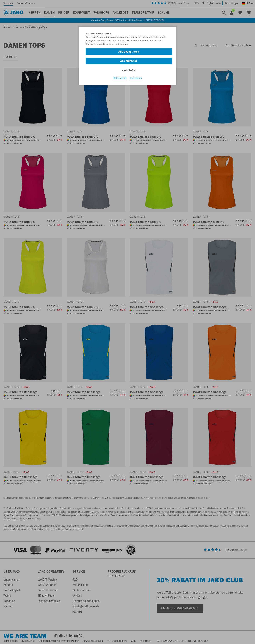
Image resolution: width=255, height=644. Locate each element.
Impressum (136, 78)
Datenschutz (120, 78)
